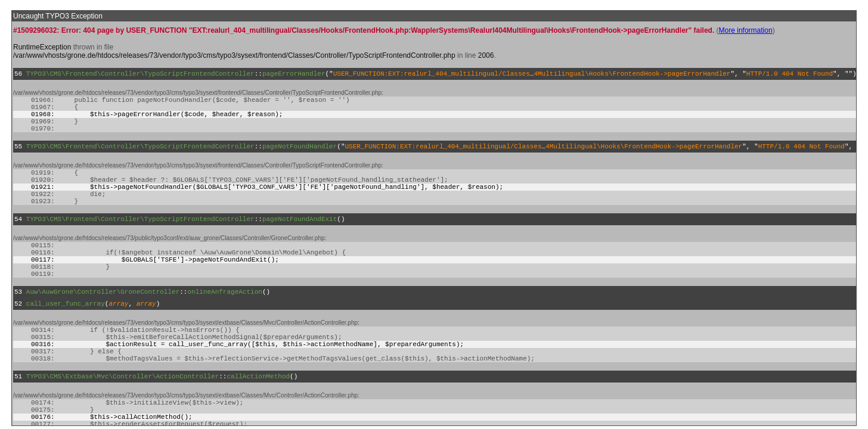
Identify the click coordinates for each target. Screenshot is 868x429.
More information (746, 30)
